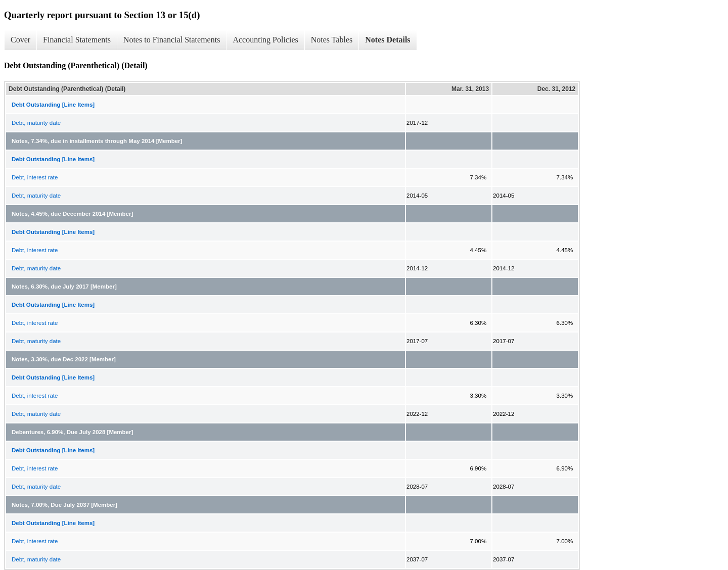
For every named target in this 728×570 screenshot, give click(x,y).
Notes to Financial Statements (172, 40)
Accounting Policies (265, 40)
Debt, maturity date (36, 123)
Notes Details (388, 40)
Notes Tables (332, 40)
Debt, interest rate (35, 177)
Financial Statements (77, 40)
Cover (20, 40)
